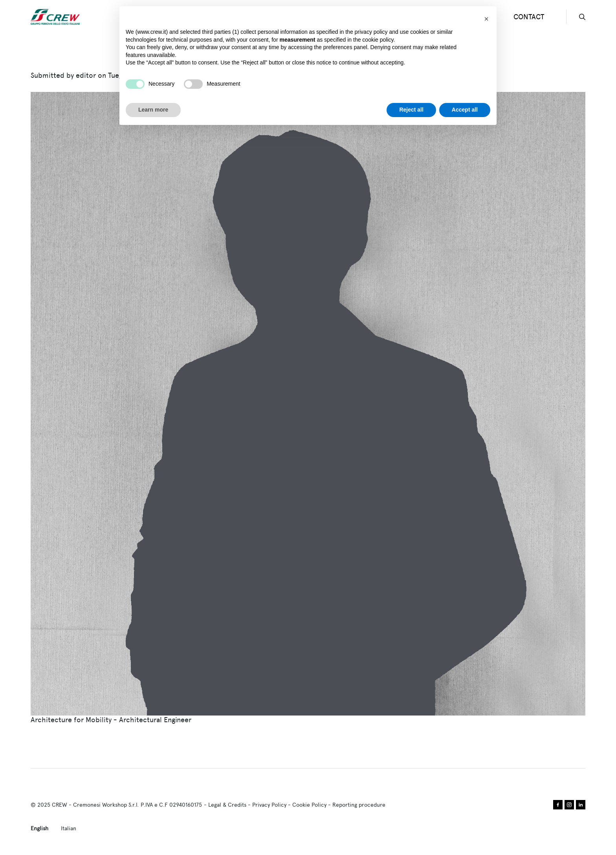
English (39, 828)
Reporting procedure (359, 805)
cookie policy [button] (378, 40)
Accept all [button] (465, 110)
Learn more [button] (153, 110)
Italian (69, 828)
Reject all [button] (411, 110)
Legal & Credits (227, 805)
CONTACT (529, 17)
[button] (486, 19)
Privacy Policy (269, 805)
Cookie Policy (309, 805)
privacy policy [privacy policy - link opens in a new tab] (371, 32)
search (582, 17)
